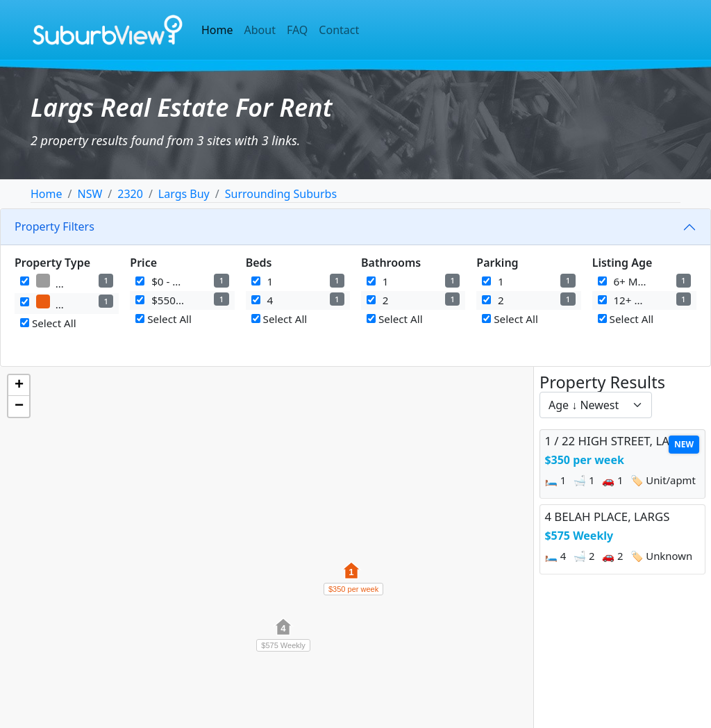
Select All (48, 323)
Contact (339, 30)
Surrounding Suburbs (281, 194)
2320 (130, 194)
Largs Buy (184, 194)
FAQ (297, 30)
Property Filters (55, 226)
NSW (90, 194)
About (260, 30)
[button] (351, 578)
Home (217, 30)
